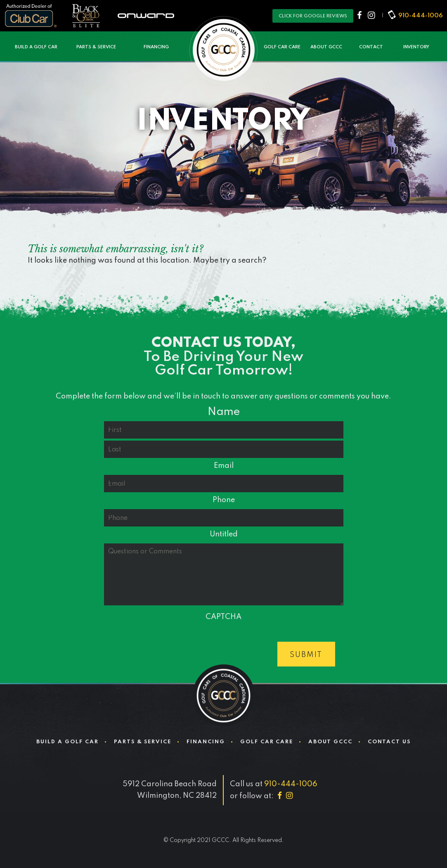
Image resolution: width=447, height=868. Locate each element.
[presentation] (167, 642)
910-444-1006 (421, 16)
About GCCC (326, 47)
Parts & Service (96, 47)
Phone (224, 500)
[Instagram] (372, 16)
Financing (156, 47)
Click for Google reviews (313, 16)
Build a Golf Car (36, 47)
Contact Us (389, 742)
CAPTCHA (223, 617)
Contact (371, 47)
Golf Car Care (282, 47)
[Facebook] (360, 16)
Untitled (224, 534)
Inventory (416, 47)
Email (224, 466)
